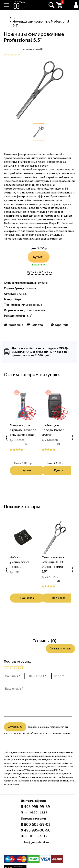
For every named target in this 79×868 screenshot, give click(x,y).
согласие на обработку (25, 733)
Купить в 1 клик (39, 272)
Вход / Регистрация (76, 5)
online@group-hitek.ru (35, 842)
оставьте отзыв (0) (33, 49)
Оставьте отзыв (60, 649)
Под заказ (27, 598)
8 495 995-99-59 (35, 807)
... (14, 18)
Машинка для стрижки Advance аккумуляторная (23, 430)
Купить (39, 257)
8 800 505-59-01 (36, 825)
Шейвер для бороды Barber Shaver (53, 430)
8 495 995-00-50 (36, 830)
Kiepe (18, 299)
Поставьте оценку (18, 661)
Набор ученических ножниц (19, 562)
